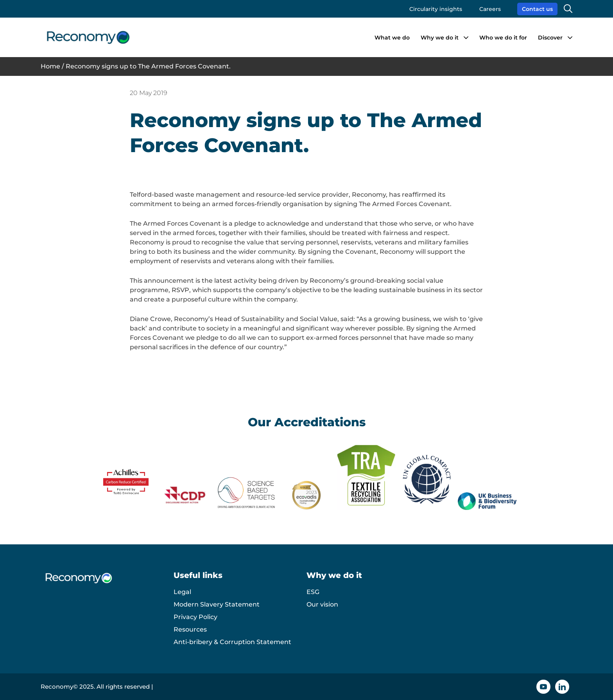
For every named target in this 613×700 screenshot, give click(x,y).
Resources (190, 629)
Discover (550, 38)
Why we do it (440, 38)
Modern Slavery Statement (217, 604)
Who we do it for (503, 38)
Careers (490, 9)
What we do (392, 38)
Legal (182, 592)
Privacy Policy (195, 617)
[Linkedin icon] (562, 687)
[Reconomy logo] (88, 37)
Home (50, 66)
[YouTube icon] (543, 687)
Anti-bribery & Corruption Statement (232, 642)
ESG (313, 592)
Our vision (322, 604)
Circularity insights (436, 9)
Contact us (537, 9)
